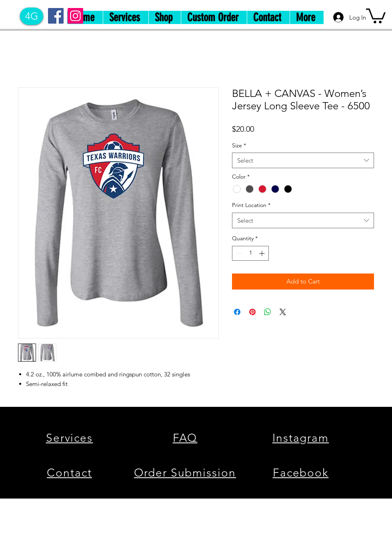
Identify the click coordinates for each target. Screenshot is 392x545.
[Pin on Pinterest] (252, 312)
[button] (376, 15)
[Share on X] (283, 312)
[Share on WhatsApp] (268, 312)
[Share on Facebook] (237, 312)
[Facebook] (56, 16)
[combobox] (303, 160)
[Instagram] (75, 16)
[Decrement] (238, 253)
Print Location (251, 205)
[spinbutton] (250, 253)
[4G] (32, 16)
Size (239, 145)
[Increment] (263, 253)
